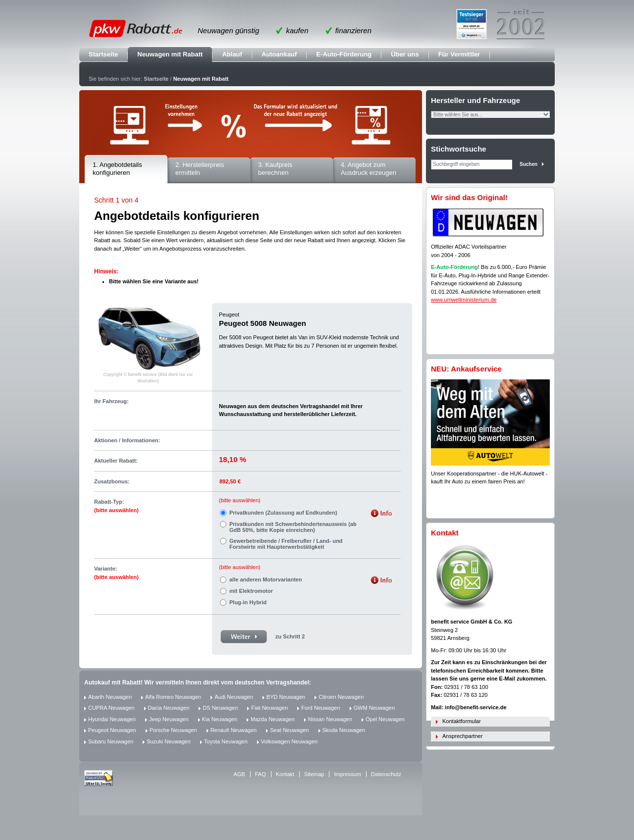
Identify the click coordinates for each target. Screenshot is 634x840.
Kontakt (285, 774)
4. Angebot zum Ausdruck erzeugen (369, 169)
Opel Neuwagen (385, 719)
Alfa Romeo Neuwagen (173, 697)
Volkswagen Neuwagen (289, 741)
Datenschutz (386, 774)
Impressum (347, 774)
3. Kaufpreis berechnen (275, 169)
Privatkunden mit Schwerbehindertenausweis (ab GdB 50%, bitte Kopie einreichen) (293, 527)
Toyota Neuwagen (226, 741)
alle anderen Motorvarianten (266, 579)
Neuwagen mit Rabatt (170, 54)
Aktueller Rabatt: (116, 461)
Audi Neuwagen (234, 697)
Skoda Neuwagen (344, 730)
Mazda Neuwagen (273, 719)
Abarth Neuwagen (110, 697)
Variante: (116, 573)
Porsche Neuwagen (173, 730)
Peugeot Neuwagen (112, 730)
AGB (239, 774)
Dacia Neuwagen (169, 708)
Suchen (528, 164)
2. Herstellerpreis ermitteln (200, 169)
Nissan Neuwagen (330, 719)
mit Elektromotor (251, 591)
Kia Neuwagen (220, 719)
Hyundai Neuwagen (112, 719)
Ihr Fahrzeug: (111, 401)
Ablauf (232, 54)
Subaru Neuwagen (111, 741)
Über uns (405, 54)
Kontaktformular (462, 721)
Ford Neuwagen (320, 708)
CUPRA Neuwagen (111, 708)
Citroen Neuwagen (341, 697)
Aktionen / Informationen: (127, 440)
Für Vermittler (459, 54)
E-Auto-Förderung (344, 54)
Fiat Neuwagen (269, 708)
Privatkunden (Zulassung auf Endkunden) (283, 513)
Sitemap (314, 774)
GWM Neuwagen (374, 708)
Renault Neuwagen (234, 730)
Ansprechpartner (462, 736)
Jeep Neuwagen (169, 719)
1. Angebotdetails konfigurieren (117, 169)
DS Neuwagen (220, 708)
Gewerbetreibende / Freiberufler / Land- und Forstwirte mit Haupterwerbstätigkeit (286, 544)
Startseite (103, 54)
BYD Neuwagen (286, 697)
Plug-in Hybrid (248, 602)
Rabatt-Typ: (116, 506)
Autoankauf (279, 54)
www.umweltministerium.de (464, 300)
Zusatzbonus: (112, 481)
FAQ (261, 774)
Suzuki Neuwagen (169, 741)
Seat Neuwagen (289, 730)
